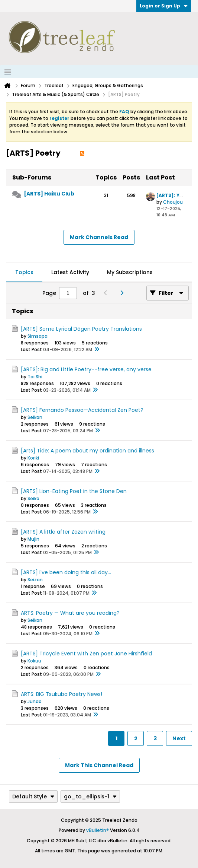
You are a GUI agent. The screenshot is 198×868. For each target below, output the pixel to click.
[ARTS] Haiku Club (49, 194)
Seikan (35, 417)
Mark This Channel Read (99, 765)
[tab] (24, 273)
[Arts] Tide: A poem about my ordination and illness (87, 451)
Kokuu (34, 661)
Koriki (33, 458)
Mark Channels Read (99, 237)
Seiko (33, 498)
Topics (24, 272)
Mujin (33, 539)
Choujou (173, 202)
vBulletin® (98, 830)
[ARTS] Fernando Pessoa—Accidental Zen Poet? (82, 410)
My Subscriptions (130, 272)
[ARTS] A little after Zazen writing (63, 532)
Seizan (35, 580)
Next (179, 738)
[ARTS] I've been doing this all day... (66, 572)
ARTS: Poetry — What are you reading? (70, 613)
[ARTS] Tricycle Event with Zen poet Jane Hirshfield (86, 654)
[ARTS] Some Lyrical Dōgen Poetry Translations (81, 329)
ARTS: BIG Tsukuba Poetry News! (61, 694)
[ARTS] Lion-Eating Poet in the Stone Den (74, 491)
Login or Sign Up (164, 6)
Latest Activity (70, 272)
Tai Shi (35, 377)
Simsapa (38, 336)
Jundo (35, 701)
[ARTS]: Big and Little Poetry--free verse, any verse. (87, 369)
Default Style (33, 797)
